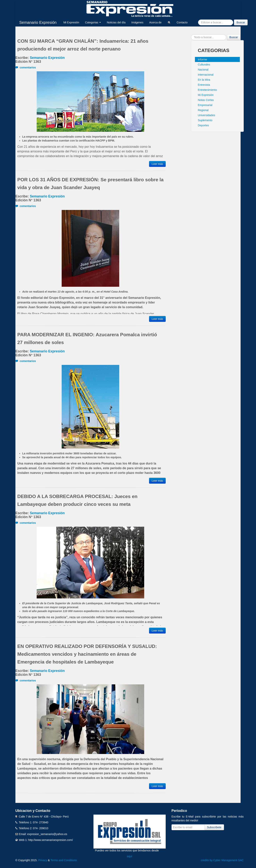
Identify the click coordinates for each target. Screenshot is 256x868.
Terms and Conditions (64, 860)
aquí (129, 856)
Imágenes (137, 22)
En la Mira (204, 80)
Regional (203, 110)
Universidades (207, 115)
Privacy (43, 860)
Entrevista (204, 85)
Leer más (157, 164)
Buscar (241, 22)
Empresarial (205, 105)
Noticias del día (116, 22)
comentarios (26, 67)
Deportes (203, 125)
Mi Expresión (71, 22)
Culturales (204, 65)
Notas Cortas (206, 100)
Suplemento (205, 120)
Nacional (203, 70)
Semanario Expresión (38, 22)
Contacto (182, 22)
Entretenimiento (207, 90)
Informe (202, 59)
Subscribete (214, 827)
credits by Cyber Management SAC (222, 860)
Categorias (93, 22)
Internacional (206, 75)
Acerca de (155, 22)
